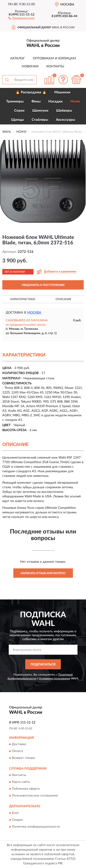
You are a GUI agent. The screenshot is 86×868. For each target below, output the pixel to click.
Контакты (55, 66)
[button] (21, 18)
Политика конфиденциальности (36, 827)
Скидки (17, 820)
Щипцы (18, 120)
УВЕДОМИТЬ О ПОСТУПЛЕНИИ (43, 285)
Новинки (30, 66)
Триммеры (15, 102)
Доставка (19, 744)
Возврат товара (23, 758)
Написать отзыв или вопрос (43, 573)
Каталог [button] (18, 58)
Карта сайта (21, 782)
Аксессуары (65, 120)
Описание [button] (63, 299)
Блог (15, 813)
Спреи (19, 111)
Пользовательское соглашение (35, 796)
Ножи (75, 102)
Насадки (55, 102)
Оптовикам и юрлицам (54, 58)
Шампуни (40, 111)
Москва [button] (34, 313)
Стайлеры (40, 120)
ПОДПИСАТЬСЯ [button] (43, 665)
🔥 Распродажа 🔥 (31, 92)
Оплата (17, 751)
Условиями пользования (55, 678)
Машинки (62, 92)
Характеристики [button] (23, 299)
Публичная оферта (26, 789)
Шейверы (64, 111)
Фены (36, 102)
